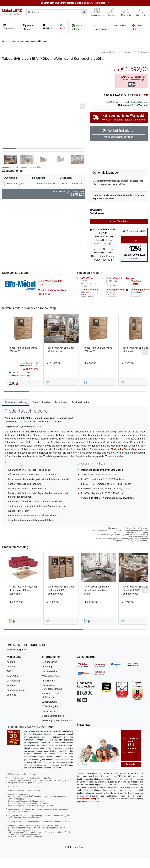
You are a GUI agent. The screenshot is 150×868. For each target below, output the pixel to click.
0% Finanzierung (100, 27)
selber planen (28, 27)
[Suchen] (84, 12)
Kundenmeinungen (17, 700)
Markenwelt (120, 26)
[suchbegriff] (54, 12)
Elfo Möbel (43, 41)
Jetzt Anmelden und (103, 268)
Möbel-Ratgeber (50, 716)
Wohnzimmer (19, 41)
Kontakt (11, 672)
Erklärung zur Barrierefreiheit (57, 730)
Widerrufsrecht (50, 711)
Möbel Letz (7, 41)
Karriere (11, 695)
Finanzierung (49, 690)
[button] (111, 12)
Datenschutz (13, 690)
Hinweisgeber (49, 721)
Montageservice (50, 686)
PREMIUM (48, 27)
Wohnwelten (10, 27)
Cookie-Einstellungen (53, 725)
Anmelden (12, 676)
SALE (62, 27)
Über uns (11, 704)
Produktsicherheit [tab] (81, 412)
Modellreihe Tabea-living (124, 459)
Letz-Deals (137, 27)
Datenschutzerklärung (87, 808)
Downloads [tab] (61, 412)
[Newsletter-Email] (100, 774)
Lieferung (47, 676)
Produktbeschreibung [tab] (16, 412)
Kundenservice (50, 681)
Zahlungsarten (50, 672)
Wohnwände (31, 41)
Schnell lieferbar (78, 27)
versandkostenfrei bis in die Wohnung (132, 112)
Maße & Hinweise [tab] (41, 412)
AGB (9, 681)
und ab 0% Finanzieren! (75, 3)
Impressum (13, 686)
